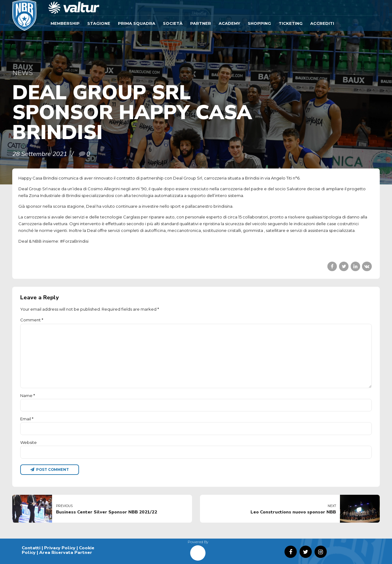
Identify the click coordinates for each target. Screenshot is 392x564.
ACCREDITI (322, 23)
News (23, 73)
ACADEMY (229, 23)
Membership (65, 23)
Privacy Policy (60, 548)
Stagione (99, 23)
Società (173, 23)
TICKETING (291, 23)
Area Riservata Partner (66, 552)
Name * (28, 396)
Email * (27, 419)
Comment (32, 320)
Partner (201, 23)
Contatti (31, 548)
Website (28, 442)
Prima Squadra (137, 23)
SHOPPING (259, 23)
